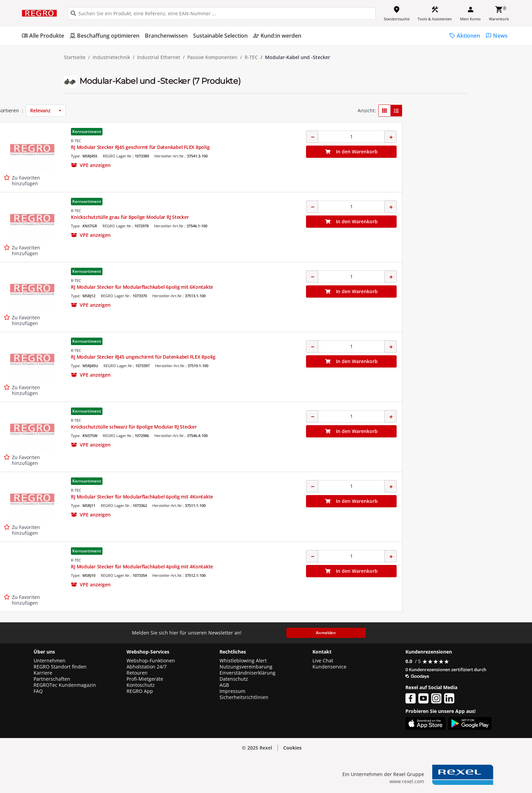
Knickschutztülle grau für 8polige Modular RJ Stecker (280, 217)
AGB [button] (224, 685)
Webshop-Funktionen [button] (151, 661)
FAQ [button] (38, 691)
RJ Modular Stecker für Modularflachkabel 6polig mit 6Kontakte (292, 287)
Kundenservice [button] (329, 667)
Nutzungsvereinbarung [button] (246, 667)
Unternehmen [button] (50, 661)
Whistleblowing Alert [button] (243, 661)
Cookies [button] (292, 748)
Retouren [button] (137, 673)
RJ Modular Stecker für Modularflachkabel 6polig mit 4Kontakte (292, 497)
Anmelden (326, 633)
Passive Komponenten (212, 57)
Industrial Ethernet (159, 57)
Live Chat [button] (323, 661)
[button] (112, 108)
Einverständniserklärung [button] (248, 673)
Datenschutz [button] (234, 679)
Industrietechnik (111, 57)
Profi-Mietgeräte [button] (145, 679)
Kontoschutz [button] (141, 685)
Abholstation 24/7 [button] (147, 667)
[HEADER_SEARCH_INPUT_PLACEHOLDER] (222, 13)
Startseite (75, 57)
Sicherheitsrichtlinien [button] (244, 697)
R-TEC (251, 57)
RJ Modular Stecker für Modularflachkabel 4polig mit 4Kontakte (292, 567)
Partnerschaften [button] (52, 679)
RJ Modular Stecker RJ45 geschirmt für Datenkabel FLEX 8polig (290, 147)
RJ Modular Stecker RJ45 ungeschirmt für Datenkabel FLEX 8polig (293, 357)
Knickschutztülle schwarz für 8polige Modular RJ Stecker (284, 427)
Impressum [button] (232, 691)
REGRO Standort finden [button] (60, 667)
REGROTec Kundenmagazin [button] (65, 685)
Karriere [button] (43, 673)
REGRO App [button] (140, 691)
